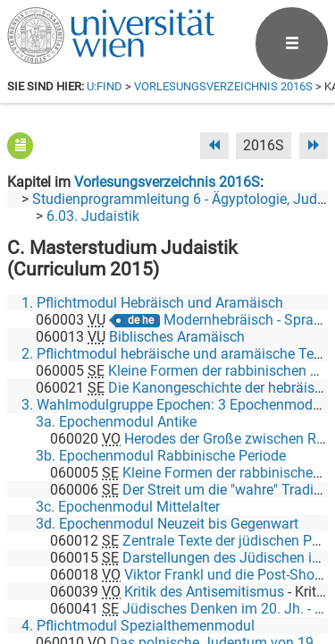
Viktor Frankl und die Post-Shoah (227, 575)
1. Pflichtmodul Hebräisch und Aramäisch (152, 303)
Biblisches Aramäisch (177, 337)
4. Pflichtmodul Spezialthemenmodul (138, 626)
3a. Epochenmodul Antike (116, 422)
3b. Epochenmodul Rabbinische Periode (161, 456)
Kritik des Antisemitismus (204, 592)
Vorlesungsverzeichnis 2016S (223, 86)
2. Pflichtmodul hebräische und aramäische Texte (177, 354)
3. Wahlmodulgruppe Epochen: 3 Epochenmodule (176, 405)
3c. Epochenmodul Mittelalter (128, 507)
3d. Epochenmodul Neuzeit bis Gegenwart (167, 524)
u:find (105, 86)
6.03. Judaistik (93, 216)
